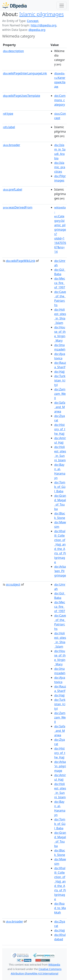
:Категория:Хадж (60, 80)
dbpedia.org (37, 30)
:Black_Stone (60, 516)
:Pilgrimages (60, 178)
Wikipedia (54, 965)
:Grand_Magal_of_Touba (60, 502)
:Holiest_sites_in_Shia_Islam (60, 316)
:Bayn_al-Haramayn (60, 471)
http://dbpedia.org (44, 25)
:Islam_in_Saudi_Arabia (60, 152)
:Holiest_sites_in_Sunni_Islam (60, 454)
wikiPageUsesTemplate (22, 96)
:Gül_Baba (60, 272)
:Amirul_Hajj (60, 440)
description (13, 51)
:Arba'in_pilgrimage (60, 766)
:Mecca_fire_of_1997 (60, 283)
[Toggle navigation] (62, 6)
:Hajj (59, 372)
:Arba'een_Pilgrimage (60, 571)
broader (11, 145)
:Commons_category (60, 100)
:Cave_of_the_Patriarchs (60, 298)
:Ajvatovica (60, 356)
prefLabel (13, 189)
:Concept (60, 116)
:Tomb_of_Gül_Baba (60, 487)
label (9, 127)
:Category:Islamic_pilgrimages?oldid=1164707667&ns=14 (60, 230)
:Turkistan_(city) (60, 380)
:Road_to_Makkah (60, 908)
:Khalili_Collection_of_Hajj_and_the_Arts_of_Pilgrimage (60, 547)
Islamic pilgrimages (41, 14)
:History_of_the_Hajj (60, 429)
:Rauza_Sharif (60, 365)
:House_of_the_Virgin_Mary (60, 334)
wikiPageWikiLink (21, 261)
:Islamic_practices (60, 167)
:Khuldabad (60, 937)
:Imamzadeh (60, 347)
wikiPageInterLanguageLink (25, 73)
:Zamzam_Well (60, 394)
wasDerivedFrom (18, 207)
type (8, 114)
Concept (33, 21)
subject (13, 584)
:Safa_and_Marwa (60, 407)
